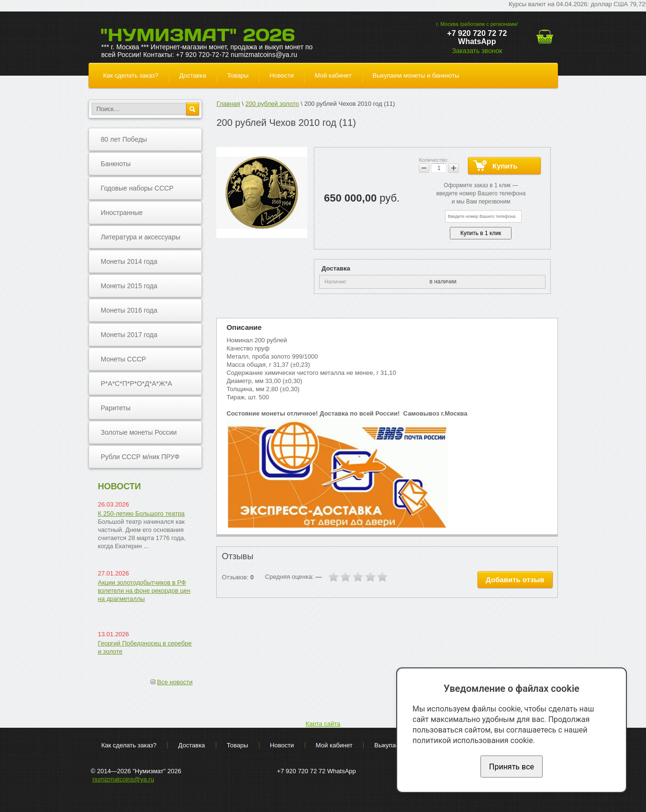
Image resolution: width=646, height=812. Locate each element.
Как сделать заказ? (131, 75)
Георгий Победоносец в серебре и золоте (145, 647)
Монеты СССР (124, 359)
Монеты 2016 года (129, 310)
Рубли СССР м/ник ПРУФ (140, 457)
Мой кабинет (333, 75)
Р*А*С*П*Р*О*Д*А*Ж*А (137, 383)
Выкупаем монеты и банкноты (416, 75)
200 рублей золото (272, 104)
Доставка (193, 75)
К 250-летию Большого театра (141, 513)
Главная (228, 104)
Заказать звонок (477, 51)
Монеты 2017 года (129, 335)
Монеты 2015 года (129, 286)
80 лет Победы (124, 139)
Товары (238, 75)
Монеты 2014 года (129, 261)
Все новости (175, 682)
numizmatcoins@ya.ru (123, 779)
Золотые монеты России (139, 432)
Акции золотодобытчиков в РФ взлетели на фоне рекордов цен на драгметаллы (145, 591)
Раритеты (116, 408)
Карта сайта (323, 724)
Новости (281, 75)
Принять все (512, 767)
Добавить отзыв (515, 580)
